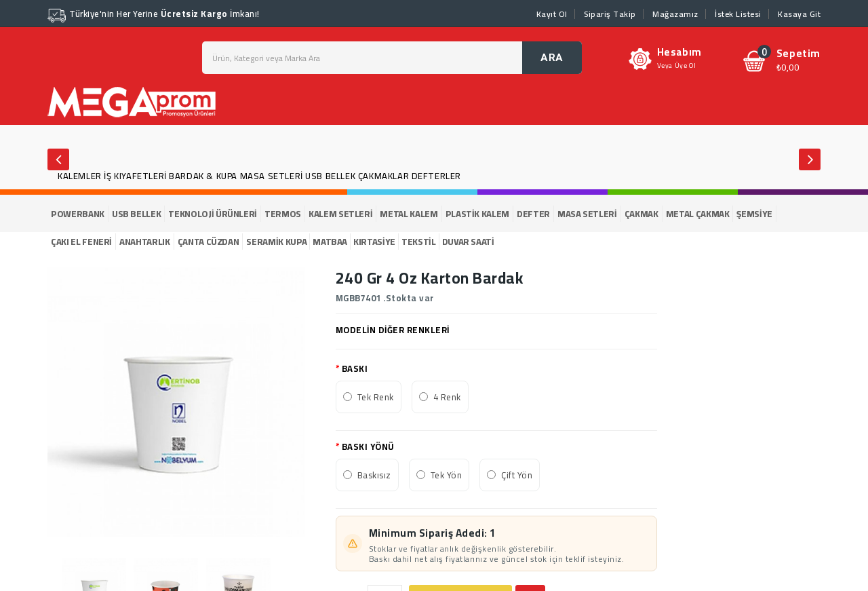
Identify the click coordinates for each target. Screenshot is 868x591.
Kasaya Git (799, 14)
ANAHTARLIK (145, 242)
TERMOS (283, 214)
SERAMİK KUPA (276, 242)
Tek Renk (376, 397)
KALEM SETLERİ (340, 214)
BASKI (355, 368)
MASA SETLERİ (272, 176)
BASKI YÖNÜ (368, 446)
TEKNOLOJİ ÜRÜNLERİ (213, 214)
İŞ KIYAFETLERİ (135, 176)
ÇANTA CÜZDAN (209, 242)
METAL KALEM (409, 214)
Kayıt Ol (552, 14)
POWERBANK (78, 214)
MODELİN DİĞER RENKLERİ (393, 330)
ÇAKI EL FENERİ (81, 242)
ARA (552, 58)
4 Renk (447, 397)
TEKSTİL (419, 242)
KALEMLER (80, 176)
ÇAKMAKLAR (383, 176)
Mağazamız (675, 14)
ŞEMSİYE (754, 214)
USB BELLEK (330, 176)
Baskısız (374, 475)
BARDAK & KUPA (203, 176)
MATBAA (330, 242)
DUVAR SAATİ (468, 242)
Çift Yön (517, 475)
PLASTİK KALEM (477, 214)
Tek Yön (447, 475)
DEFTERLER (436, 176)
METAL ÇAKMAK (698, 214)
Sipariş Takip (610, 14)
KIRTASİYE (374, 242)
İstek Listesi (738, 14)
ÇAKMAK (642, 214)
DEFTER (533, 214)
